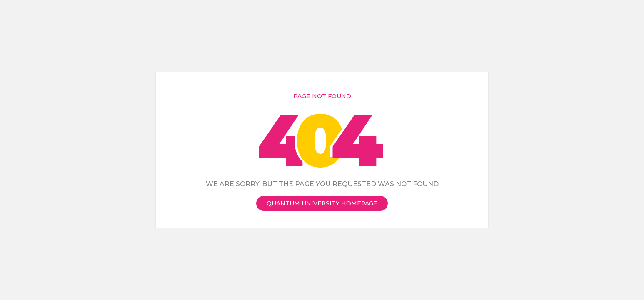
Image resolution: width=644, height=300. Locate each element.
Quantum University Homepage (322, 203)
